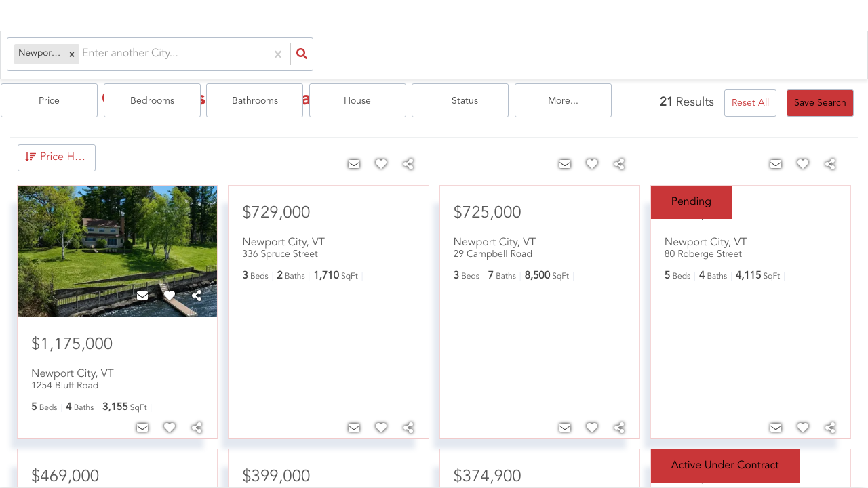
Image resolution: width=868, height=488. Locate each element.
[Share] (197, 294)
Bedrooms (417, 55)
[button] (68, 55)
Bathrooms (517, 55)
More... (815, 55)
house (616, 55)
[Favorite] (170, 294)
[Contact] (142, 294)
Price (318, 55)
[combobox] (79, 55)
